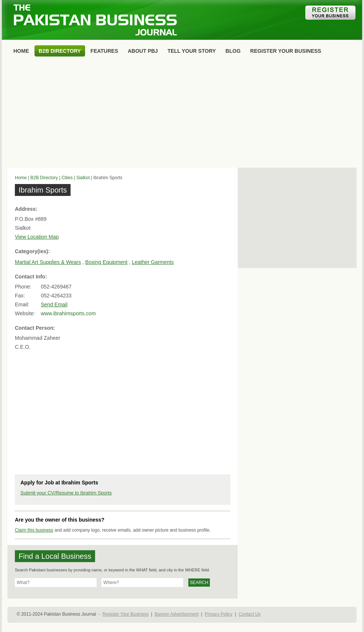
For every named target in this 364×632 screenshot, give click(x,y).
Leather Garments (153, 262)
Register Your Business (126, 614)
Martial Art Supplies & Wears (48, 262)
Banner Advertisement (177, 614)
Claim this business (34, 530)
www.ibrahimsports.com (68, 313)
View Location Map (37, 237)
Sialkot (83, 178)
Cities (67, 178)
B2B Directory (44, 178)
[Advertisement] (182, 114)
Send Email (54, 304)
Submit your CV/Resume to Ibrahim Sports (66, 493)
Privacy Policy (219, 614)
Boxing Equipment (107, 262)
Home (21, 178)
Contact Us (249, 614)
